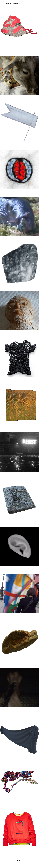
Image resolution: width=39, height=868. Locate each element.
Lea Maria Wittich (11, 4)
